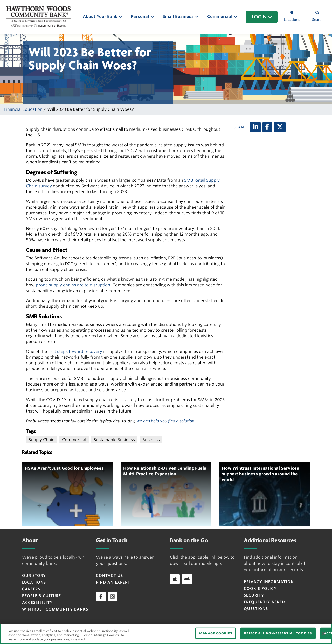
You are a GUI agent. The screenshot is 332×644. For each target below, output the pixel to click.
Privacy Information (269, 582)
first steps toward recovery (75, 351)
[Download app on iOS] (175, 579)
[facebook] (101, 597)
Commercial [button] (220, 16)
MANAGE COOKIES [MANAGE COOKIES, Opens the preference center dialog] (216, 633)
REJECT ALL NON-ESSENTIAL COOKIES (278, 633)
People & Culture (41, 596)
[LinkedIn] (255, 127)
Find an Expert (113, 582)
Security (254, 595)
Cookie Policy (260, 588)
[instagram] (113, 597)
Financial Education (23, 109)
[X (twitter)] (280, 127)
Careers (31, 589)
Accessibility (37, 602)
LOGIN (262, 17)
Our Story (34, 576)
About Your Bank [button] (101, 16)
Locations (34, 582)
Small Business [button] (179, 16)
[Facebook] (267, 127)
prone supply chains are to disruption (73, 285)
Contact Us (109, 576)
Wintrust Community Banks (55, 609)
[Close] (324, 633)
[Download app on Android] (187, 579)
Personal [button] (140, 16)
